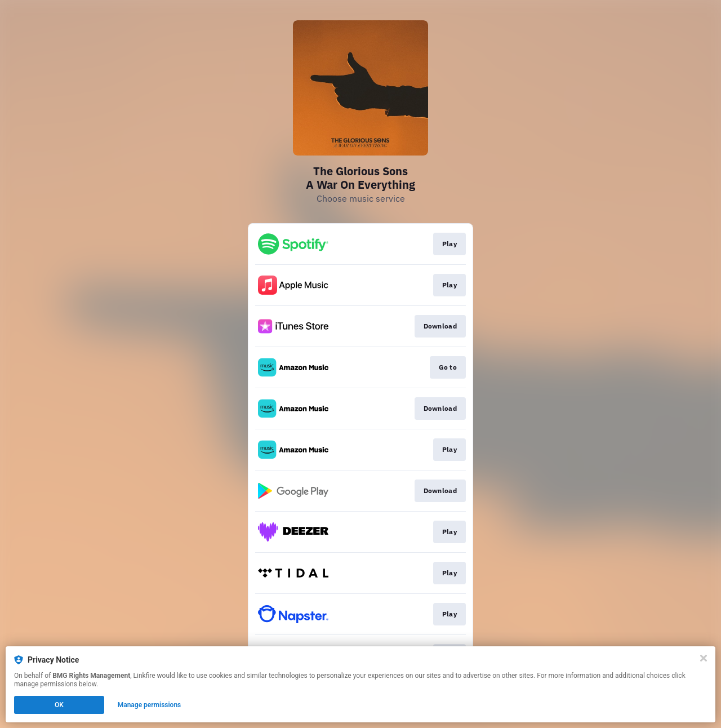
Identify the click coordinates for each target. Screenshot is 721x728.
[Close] (704, 658)
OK (59, 705)
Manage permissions (150, 705)
